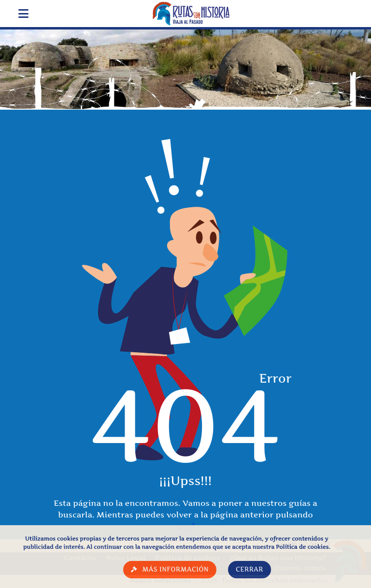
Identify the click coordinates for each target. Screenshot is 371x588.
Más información (175, 569)
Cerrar (250, 569)
